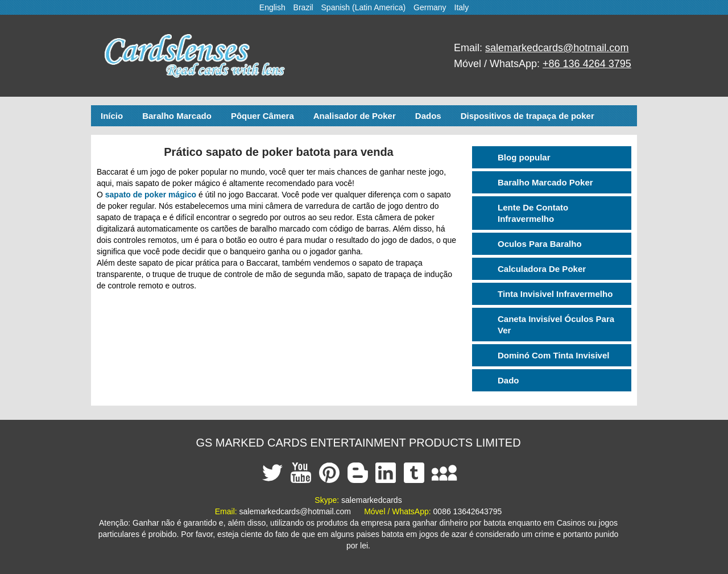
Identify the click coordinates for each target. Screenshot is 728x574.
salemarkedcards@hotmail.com (557, 48)
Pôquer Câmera (262, 116)
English (272, 7)
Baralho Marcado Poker (545, 182)
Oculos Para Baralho (540, 244)
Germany (430, 7)
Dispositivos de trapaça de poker (528, 116)
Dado (508, 380)
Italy (462, 7)
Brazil (303, 7)
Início (112, 116)
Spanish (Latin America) (364, 7)
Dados (428, 116)
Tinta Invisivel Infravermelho (555, 294)
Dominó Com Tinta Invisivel (553, 355)
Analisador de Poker (355, 116)
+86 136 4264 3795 (587, 64)
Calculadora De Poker (542, 269)
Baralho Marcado (177, 116)
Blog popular (524, 157)
